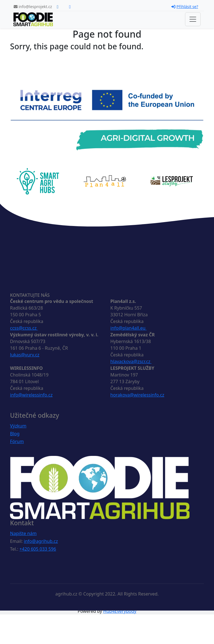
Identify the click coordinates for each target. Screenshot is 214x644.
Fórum (17, 441)
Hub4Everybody (120, 611)
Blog (15, 434)
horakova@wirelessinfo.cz (137, 395)
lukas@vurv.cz (25, 355)
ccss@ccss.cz (24, 328)
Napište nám (23, 533)
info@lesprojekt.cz (33, 7)
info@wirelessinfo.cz (31, 395)
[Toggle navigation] (193, 19)
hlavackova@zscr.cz (131, 361)
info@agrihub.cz (41, 541)
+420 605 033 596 (38, 549)
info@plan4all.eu (128, 328)
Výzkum (18, 426)
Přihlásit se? (185, 7)
